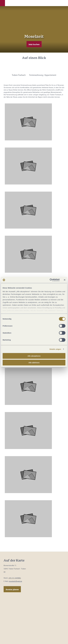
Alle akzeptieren (34, 356)
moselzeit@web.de (15, 581)
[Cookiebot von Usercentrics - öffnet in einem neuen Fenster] (50, 280)
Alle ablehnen (34, 363)
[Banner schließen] (65, 280)
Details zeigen (55, 349)
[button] (2, 3)
